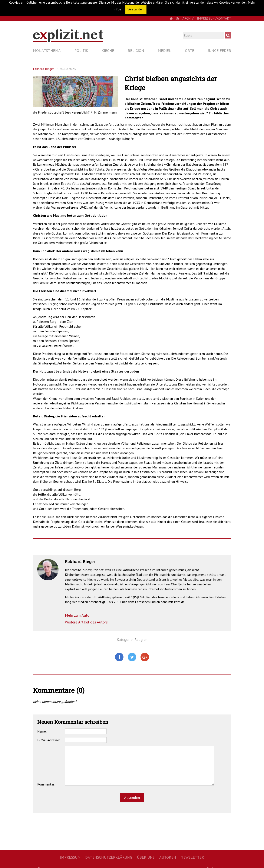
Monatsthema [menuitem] (47, 51)
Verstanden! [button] (136, 9)
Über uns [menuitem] (146, 857)
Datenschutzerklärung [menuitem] (109, 857)
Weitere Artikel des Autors (86, 622)
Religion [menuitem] (136, 51)
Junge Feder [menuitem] (219, 51)
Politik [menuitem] (81, 51)
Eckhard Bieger (43, 69)
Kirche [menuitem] (108, 51)
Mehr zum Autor (78, 615)
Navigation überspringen (33, 47)
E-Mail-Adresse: (49, 740)
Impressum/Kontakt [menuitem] (214, 18)
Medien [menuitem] (165, 51)
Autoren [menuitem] (168, 857)
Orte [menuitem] (190, 51)
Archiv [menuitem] (188, 18)
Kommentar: (46, 784)
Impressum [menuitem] (70, 857)
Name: (42, 731)
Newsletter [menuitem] (192, 857)
